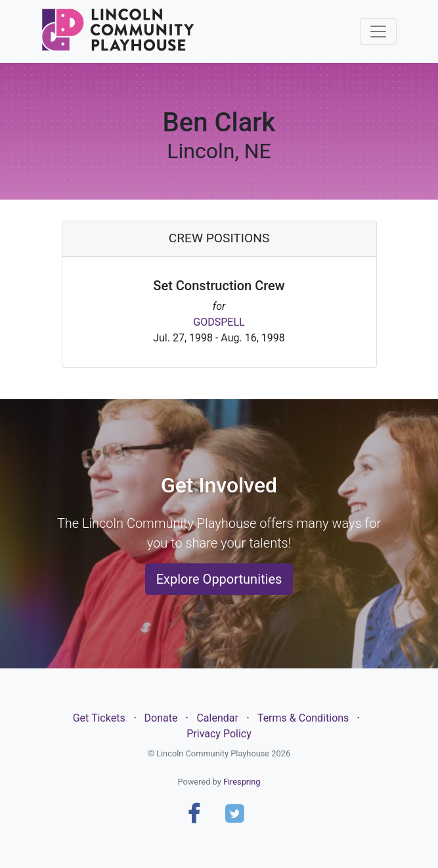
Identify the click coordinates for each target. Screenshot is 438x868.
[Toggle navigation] (378, 32)
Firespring (242, 782)
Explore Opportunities (219, 579)
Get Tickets (99, 718)
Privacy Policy (219, 734)
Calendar (217, 718)
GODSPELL (219, 322)
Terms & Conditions (303, 718)
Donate (161, 718)
